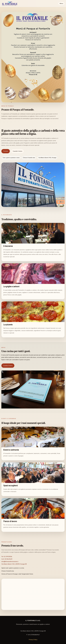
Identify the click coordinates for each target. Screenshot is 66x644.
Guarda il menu (17, 151)
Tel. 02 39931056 (7, 557)
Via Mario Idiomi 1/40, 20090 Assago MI (14, 564)
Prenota (6, 151)
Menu (61, 4)
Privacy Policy (33, 640)
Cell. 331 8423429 (7, 559)
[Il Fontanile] (10, 4)
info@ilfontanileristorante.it (10, 562)
